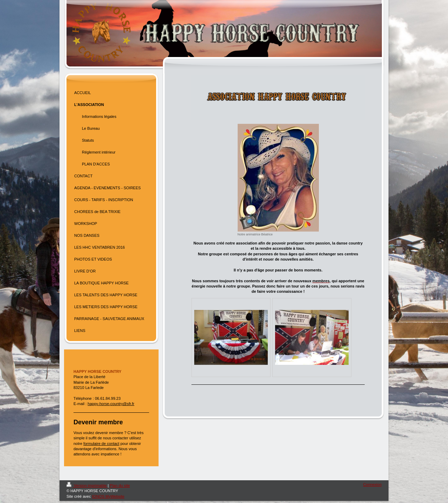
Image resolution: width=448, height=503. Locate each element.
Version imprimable (87, 486)
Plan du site (120, 486)
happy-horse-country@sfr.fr (111, 404)
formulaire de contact (101, 444)
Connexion (372, 484)
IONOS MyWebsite (108, 496)
